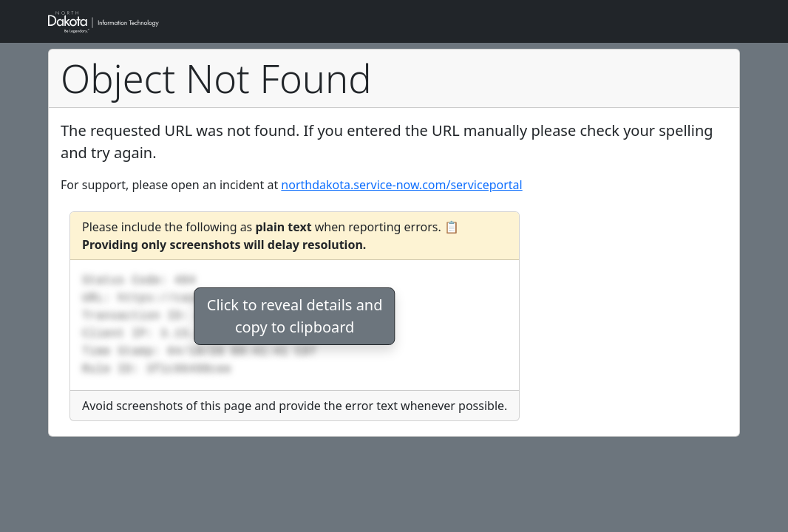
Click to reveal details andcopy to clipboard (295, 316)
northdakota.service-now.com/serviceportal (401, 185)
